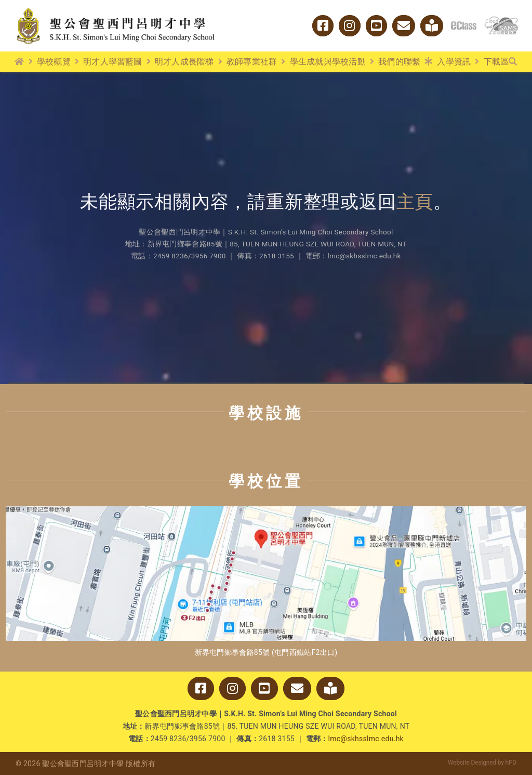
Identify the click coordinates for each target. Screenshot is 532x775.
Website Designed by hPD (482, 763)
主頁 (415, 202)
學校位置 (266, 481)
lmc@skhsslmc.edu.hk (366, 739)
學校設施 (266, 413)
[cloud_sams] (501, 21)
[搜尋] (513, 62)
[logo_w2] (116, 10)
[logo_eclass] (464, 26)
